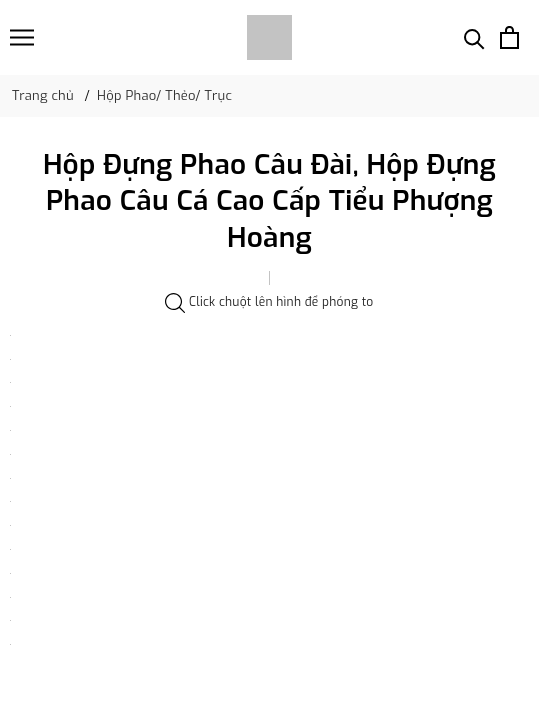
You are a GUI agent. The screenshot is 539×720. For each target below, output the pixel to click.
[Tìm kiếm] (474, 37)
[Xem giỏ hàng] (509, 37)
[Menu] (22, 37)
